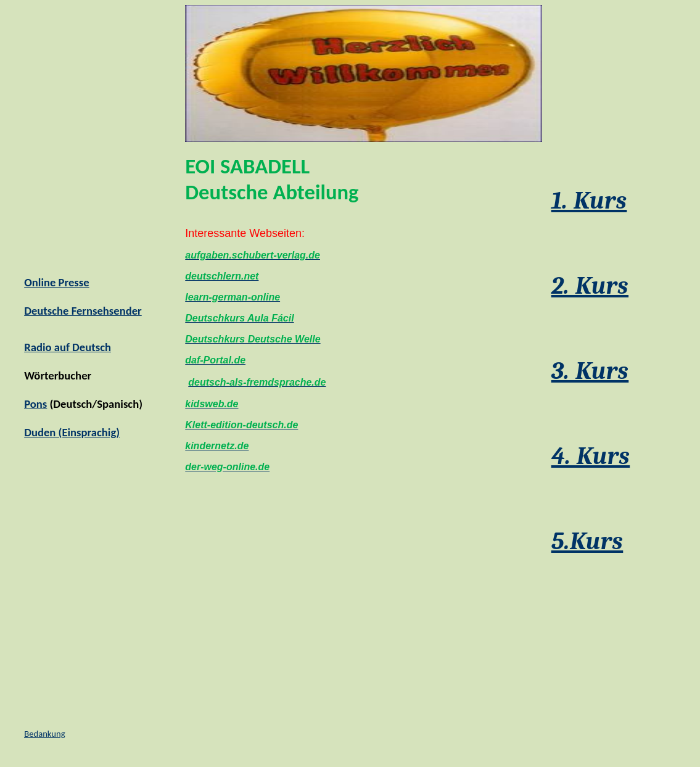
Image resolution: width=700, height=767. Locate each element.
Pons (35, 404)
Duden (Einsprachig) (72, 432)
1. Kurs (589, 201)
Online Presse (56, 282)
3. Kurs (590, 371)
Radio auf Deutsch (68, 347)
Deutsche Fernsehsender (83, 311)
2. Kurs (590, 286)
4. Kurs (591, 456)
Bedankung (44, 734)
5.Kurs (587, 541)
